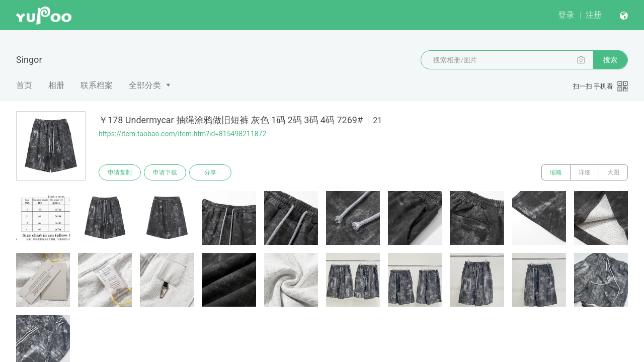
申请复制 (120, 172)
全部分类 (145, 85)
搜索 (610, 60)
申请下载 (165, 172)
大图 (613, 172)
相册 (56, 85)
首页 (24, 85)
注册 (594, 15)
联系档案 (97, 85)
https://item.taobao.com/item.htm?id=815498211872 (182, 134)
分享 (210, 172)
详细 (585, 172)
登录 (566, 15)
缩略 (556, 172)
